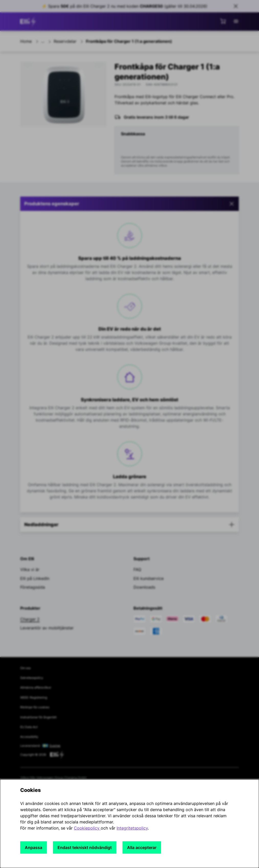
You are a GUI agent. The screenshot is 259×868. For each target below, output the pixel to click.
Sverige (55, 746)
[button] (129, 204)
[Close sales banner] (236, 6)
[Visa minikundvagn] (223, 21)
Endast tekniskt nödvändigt (85, 847)
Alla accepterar (142, 847)
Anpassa (33, 847)
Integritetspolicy (132, 828)
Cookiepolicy (87, 828)
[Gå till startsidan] (29, 22)
